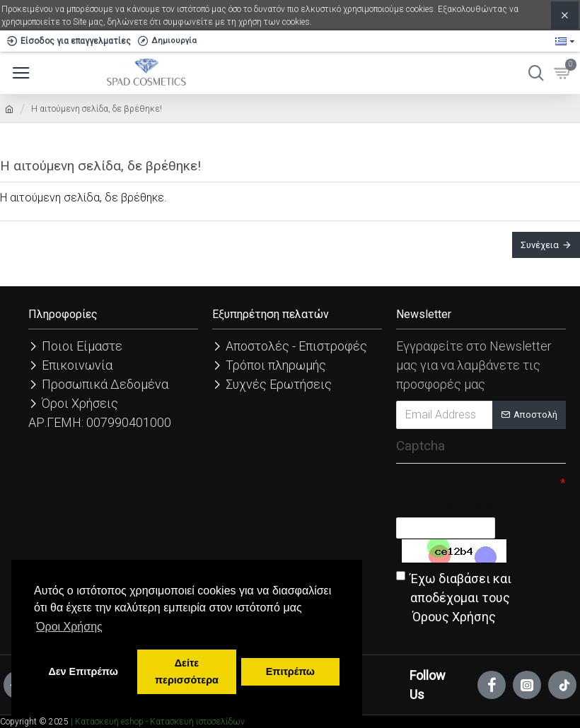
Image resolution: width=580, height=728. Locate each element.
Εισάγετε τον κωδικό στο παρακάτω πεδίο (470, 495)
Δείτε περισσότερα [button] (187, 671)
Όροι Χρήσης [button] (69, 627)
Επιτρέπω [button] (290, 671)
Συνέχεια (540, 245)
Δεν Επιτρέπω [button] (83, 671)
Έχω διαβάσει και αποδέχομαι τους (454, 599)
